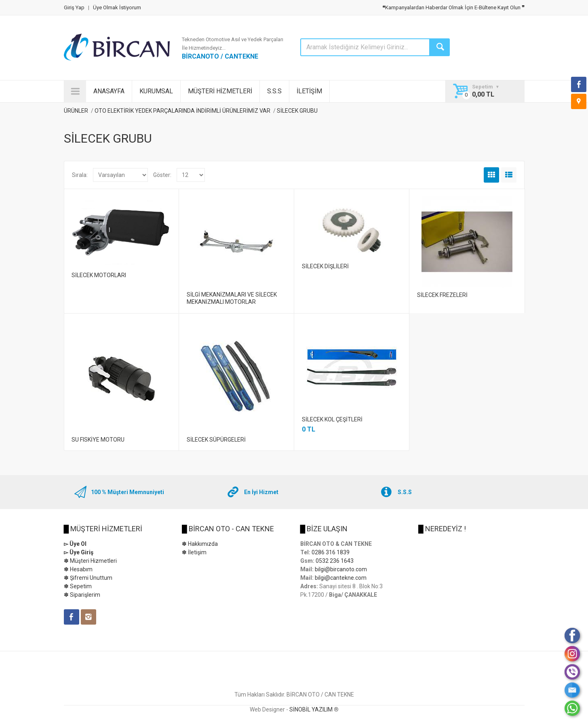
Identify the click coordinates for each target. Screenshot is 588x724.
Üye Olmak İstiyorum (117, 7)
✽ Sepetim (78, 586)
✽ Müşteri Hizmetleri (90, 561)
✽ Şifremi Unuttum (88, 578)
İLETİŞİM (309, 91)
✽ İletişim (194, 552)
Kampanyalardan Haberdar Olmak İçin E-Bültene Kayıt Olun (453, 7)
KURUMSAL (156, 91)
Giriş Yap (74, 7)
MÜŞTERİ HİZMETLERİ (220, 91)
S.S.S (274, 91)
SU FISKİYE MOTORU (98, 440)
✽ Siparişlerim (82, 595)
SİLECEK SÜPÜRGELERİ (216, 440)
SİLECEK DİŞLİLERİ (325, 266)
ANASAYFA (109, 91)
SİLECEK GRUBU (297, 111)
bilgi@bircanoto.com (341, 569)
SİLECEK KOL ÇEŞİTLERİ (332, 419)
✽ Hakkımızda (200, 544)
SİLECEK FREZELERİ (442, 295)
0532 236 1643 (335, 561)
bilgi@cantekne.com (341, 578)
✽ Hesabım (78, 569)
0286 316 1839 (331, 552)
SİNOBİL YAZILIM (311, 709)
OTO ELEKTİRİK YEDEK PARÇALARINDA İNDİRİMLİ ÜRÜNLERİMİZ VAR (182, 111)
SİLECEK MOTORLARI (99, 275)
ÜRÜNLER (76, 111)
